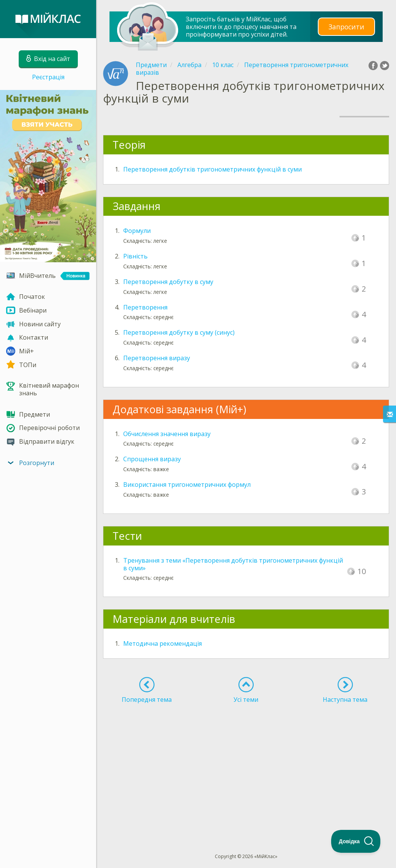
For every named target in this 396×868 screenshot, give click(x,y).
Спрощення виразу (152, 459)
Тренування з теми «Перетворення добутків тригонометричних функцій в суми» (233, 564)
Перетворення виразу (157, 358)
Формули (137, 231)
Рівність (135, 256)
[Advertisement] (246, 764)
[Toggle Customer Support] (356, 841)
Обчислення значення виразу (167, 434)
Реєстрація (48, 77)
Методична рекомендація (163, 643)
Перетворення (145, 307)
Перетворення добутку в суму (168, 282)
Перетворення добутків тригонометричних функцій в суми (212, 169)
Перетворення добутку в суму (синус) (179, 332)
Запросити (346, 26)
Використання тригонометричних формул (187, 485)
